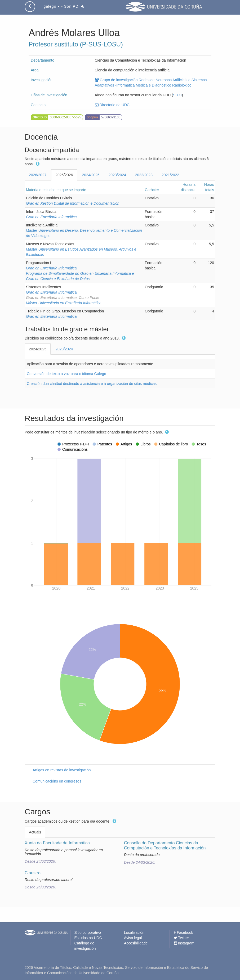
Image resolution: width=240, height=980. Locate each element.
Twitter (181, 938)
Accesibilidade (136, 943)
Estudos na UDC (88, 938)
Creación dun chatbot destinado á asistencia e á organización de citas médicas (92, 384)
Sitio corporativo (88, 932)
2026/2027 (38, 175)
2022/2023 (144, 175)
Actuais (35, 832)
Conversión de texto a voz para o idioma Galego (66, 374)
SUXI (177, 95)
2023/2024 (117, 175)
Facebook (183, 932)
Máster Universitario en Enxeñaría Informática (64, 303)
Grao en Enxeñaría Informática (51, 217)
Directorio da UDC (112, 105)
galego (52, 6)
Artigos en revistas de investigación (62, 770)
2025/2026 (64, 175)
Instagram (184, 943)
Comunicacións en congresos (57, 781)
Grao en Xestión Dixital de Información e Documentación (73, 203)
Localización (134, 932)
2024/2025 (91, 175)
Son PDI (74, 6)
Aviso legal (133, 938)
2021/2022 (170, 175)
